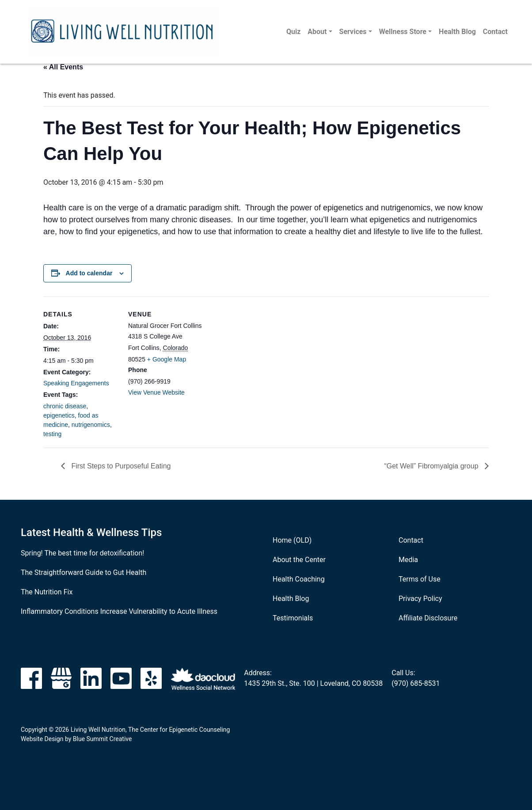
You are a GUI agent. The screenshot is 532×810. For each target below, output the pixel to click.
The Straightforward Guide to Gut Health (84, 572)
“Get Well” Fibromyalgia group (432, 466)
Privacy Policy (420, 599)
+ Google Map (167, 359)
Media (408, 560)
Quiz (293, 32)
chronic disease (65, 406)
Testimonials (293, 618)
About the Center (299, 560)
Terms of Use (420, 579)
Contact (495, 32)
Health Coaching (299, 579)
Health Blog (457, 32)
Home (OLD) (292, 540)
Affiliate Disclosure (428, 618)
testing (52, 434)
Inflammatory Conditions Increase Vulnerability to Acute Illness (119, 611)
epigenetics (59, 415)
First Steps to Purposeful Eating (120, 466)
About (317, 32)
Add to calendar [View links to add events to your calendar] (89, 273)
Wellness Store (403, 32)
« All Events (63, 67)
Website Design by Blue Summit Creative (76, 739)
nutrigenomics (91, 425)
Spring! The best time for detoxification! (82, 553)
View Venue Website (156, 392)
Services (353, 32)
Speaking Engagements (76, 383)
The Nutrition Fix (47, 592)
